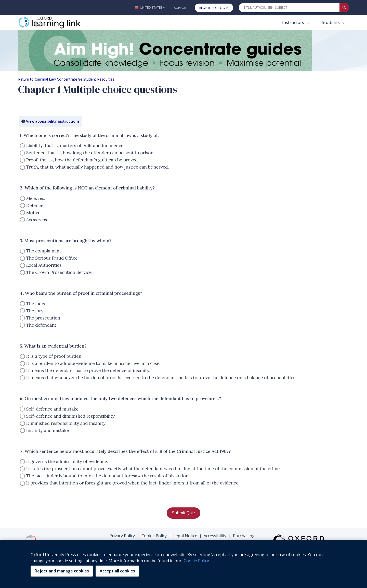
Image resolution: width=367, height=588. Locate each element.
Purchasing (244, 536)
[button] (150, 8)
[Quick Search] (289, 8)
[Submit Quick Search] (344, 8)
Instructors (294, 22)
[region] (183, 564)
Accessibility (215, 536)
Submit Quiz (184, 513)
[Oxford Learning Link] (56, 22)
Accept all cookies (117, 571)
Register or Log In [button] (214, 8)
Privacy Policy (122, 536)
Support (181, 8)
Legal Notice (185, 536)
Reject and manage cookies (62, 571)
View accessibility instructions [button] (53, 121)
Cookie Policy (154, 536)
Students (331, 22)
